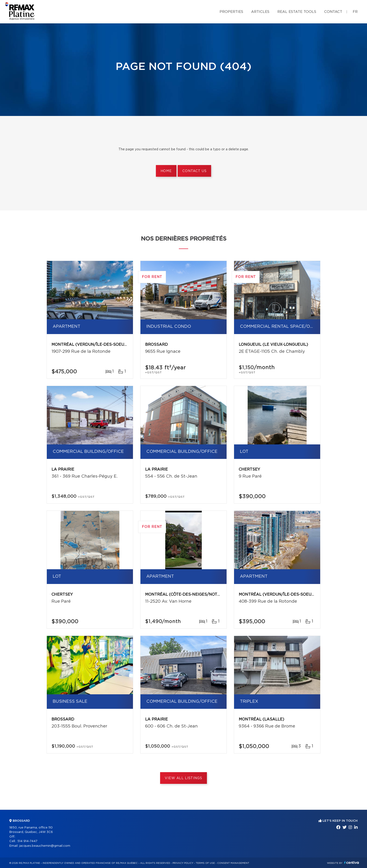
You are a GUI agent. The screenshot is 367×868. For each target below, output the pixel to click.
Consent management (233, 863)
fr (355, 12)
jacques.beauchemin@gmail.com (45, 846)
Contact (333, 12)
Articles (260, 12)
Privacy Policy (183, 863)
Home (166, 171)
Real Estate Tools (297, 12)
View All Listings (183, 778)
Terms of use (205, 863)
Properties (231, 12)
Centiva (352, 863)
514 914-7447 (27, 841)
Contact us (194, 171)
